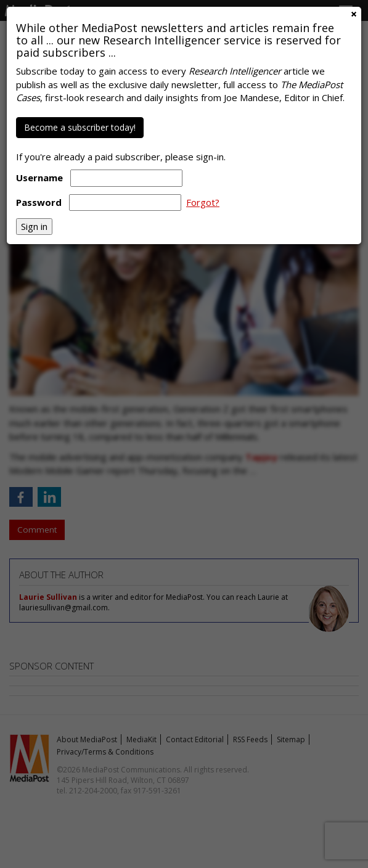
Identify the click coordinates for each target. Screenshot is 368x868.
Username (39, 178)
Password (39, 202)
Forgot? (203, 202)
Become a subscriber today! (80, 127)
